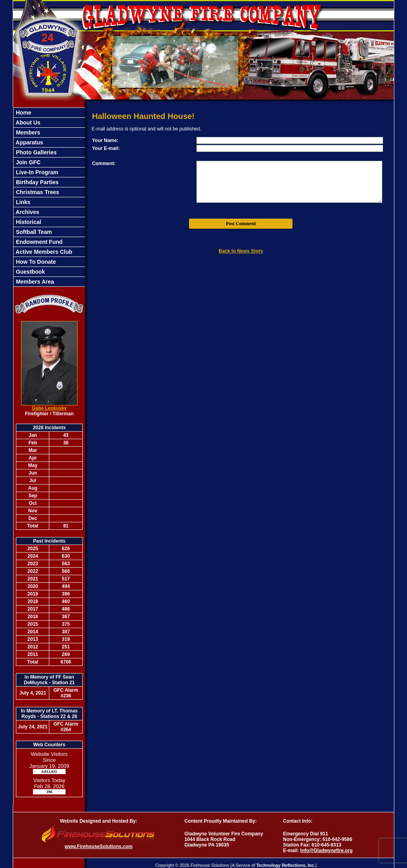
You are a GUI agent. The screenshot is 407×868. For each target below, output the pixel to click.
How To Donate (35, 262)
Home (23, 113)
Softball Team (33, 232)
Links (22, 202)
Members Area (34, 282)
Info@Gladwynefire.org (326, 850)
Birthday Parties (36, 182)
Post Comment (241, 224)
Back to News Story (241, 251)
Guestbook (30, 272)
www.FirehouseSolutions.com (99, 847)
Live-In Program (36, 172)
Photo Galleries (36, 152)
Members (27, 132)
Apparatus (29, 142)
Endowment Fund (38, 242)
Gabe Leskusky (49, 408)
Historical (28, 222)
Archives (27, 212)
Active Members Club (43, 252)
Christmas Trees (37, 192)
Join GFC (27, 162)
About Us (27, 123)
